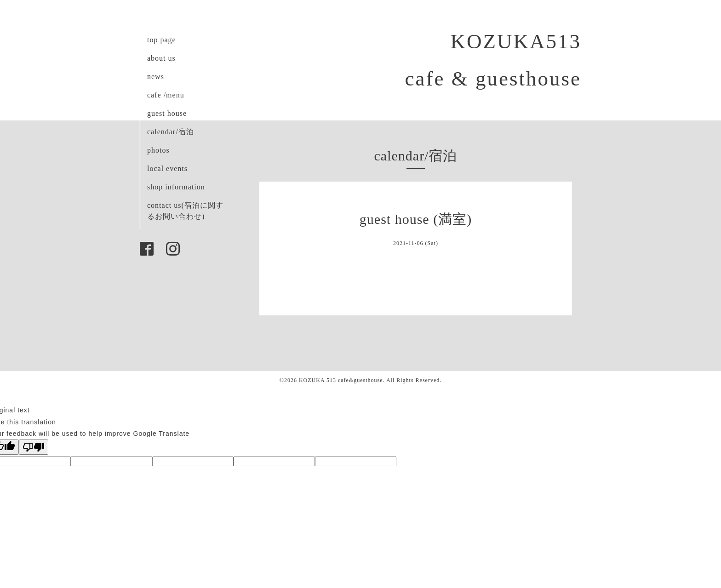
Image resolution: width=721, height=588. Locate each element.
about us (161, 58)
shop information (176, 187)
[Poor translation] (34, 447)
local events (167, 168)
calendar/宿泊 (171, 132)
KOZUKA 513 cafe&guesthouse (341, 380)
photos (158, 150)
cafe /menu (166, 95)
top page (162, 40)
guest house (167, 113)
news (156, 77)
